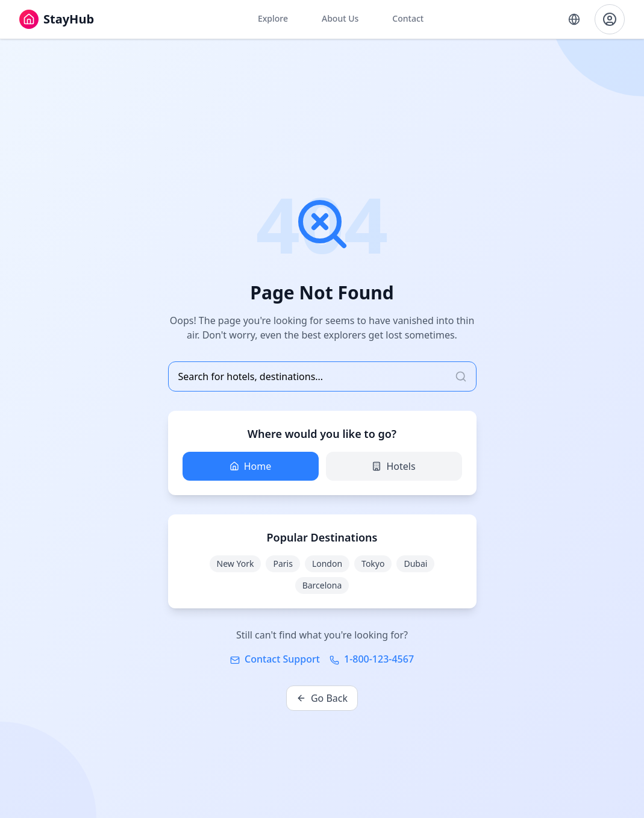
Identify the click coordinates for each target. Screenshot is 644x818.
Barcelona (322, 585)
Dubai (415, 564)
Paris (283, 564)
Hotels (393, 466)
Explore (273, 18)
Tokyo (373, 564)
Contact (408, 18)
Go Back (322, 698)
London (327, 564)
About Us (340, 18)
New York (236, 564)
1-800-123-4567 (372, 659)
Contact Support (275, 659)
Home (251, 466)
